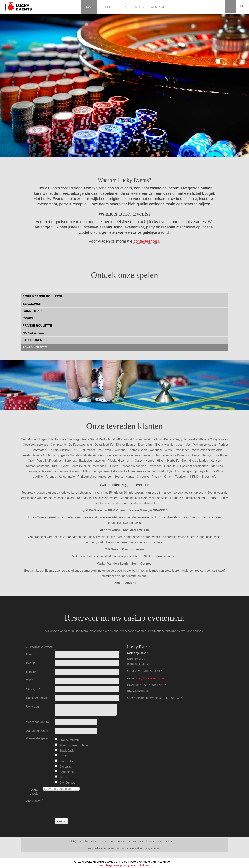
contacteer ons (146, 241)
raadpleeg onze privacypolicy (118, 865)
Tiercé (64, 777)
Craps (63, 756)
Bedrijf (30, 663)
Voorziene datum (38, 722)
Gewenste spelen (38, 738)
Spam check (34, 792)
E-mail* (32, 672)
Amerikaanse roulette (74, 745)
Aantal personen (37, 731)
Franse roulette (69, 740)
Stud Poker (67, 761)
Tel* (30, 681)
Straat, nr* (34, 689)
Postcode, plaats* (39, 698)
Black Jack (67, 751)
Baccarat (65, 767)
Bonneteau (67, 772)
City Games (67, 783)
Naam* (32, 654)
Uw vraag (33, 707)
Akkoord (145, 865)
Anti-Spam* (35, 801)
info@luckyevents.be (150, 678)
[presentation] (82, 805)
